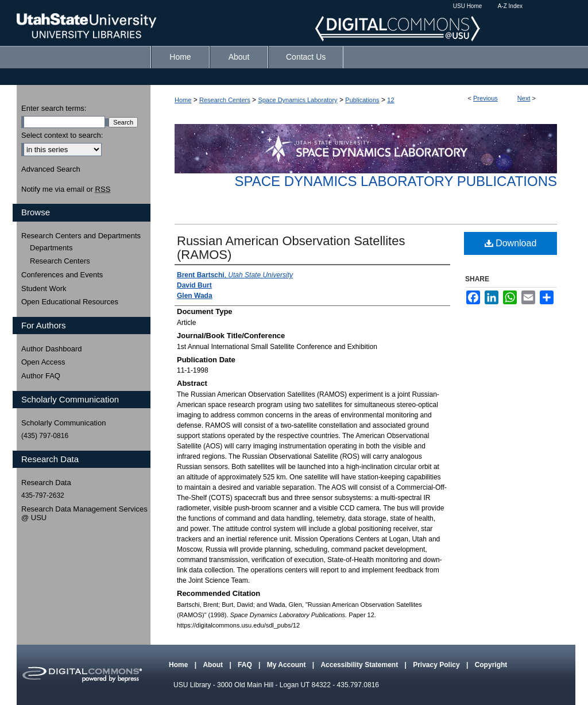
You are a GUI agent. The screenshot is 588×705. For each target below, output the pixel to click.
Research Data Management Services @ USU (84, 514)
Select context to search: (62, 135)
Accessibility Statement (360, 665)
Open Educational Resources (70, 302)
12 (390, 100)
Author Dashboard (52, 349)
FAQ (246, 665)
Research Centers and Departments (81, 236)
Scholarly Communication (63, 423)
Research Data (46, 483)
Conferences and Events (62, 275)
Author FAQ (41, 376)
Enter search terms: (54, 108)
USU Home (468, 6)
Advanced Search (51, 169)
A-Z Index (510, 6)
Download (511, 243)
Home (183, 100)
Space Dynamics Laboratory (297, 100)
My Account (287, 665)
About (214, 665)
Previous (486, 98)
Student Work (44, 288)
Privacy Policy (437, 665)
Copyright (491, 665)
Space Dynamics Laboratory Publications (396, 181)
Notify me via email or (66, 189)
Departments (51, 248)
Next (524, 98)
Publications (362, 100)
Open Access (43, 362)
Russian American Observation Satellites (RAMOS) (291, 248)
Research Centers (225, 100)
